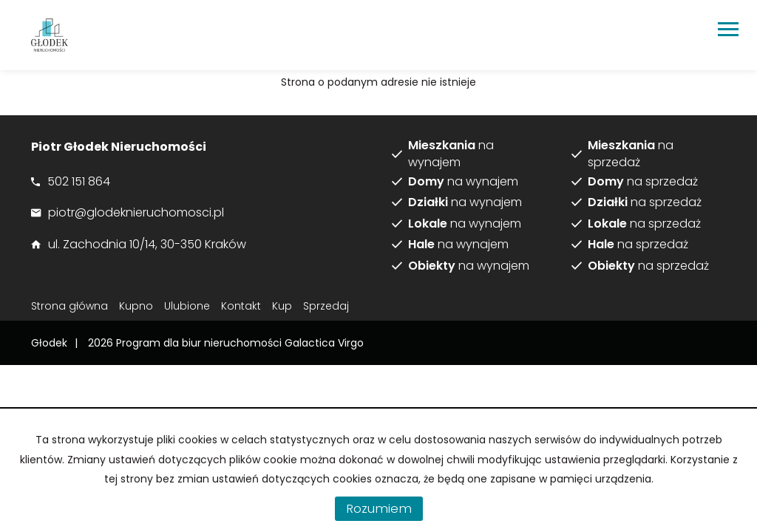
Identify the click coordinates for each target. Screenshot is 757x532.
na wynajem (451, 154)
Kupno (136, 306)
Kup (282, 306)
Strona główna (69, 306)
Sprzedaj (326, 306)
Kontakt (241, 306)
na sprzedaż (631, 154)
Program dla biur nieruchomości (200, 343)
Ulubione (187, 306)
